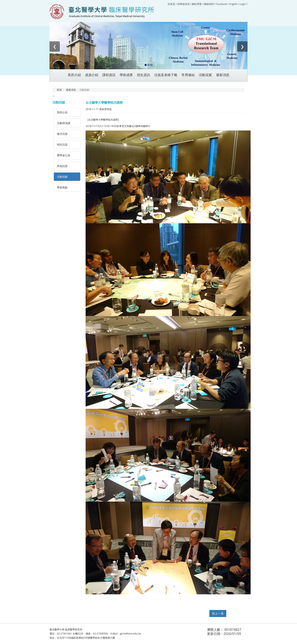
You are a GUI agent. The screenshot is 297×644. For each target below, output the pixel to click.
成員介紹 (92, 75)
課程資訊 (109, 75)
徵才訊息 (62, 134)
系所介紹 (74, 75)
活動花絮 (205, 75)
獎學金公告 (64, 155)
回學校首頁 (184, 4)
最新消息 (71, 90)
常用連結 (188, 75)
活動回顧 (62, 177)
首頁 (59, 90)
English (233, 4)
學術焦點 (62, 187)
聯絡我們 (209, 4)
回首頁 (171, 4)
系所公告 (62, 112)
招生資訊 (144, 75)
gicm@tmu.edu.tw (130, 634)
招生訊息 (62, 145)
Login (243, 4)
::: (54, 96)
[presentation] (55, 47)
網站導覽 (197, 4)
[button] (146, 65)
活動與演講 (64, 123)
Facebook (222, 4)
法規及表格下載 (166, 75)
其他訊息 (62, 166)
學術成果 (126, 75)
